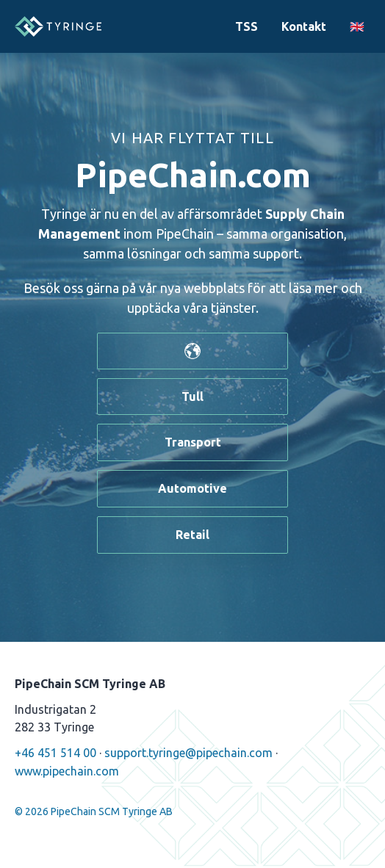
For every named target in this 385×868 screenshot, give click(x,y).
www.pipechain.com (67, 771)
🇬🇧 (357, 26)
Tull (192, 397)
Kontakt (304, 26)
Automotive (192, 488)
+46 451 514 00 (55, 753)
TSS (247, 26)
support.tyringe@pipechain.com (188, 753)
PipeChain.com (193, 175)
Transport (193, 442)
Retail (192, 535)
